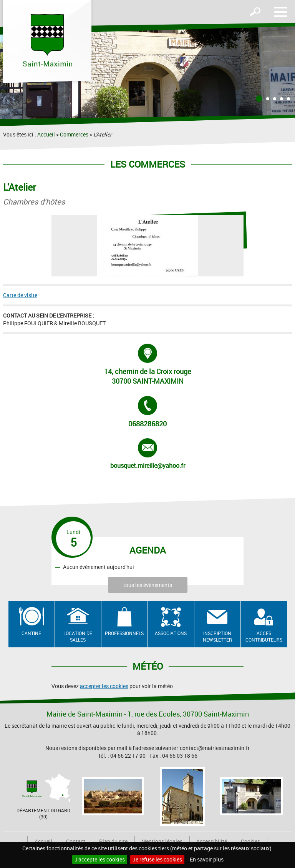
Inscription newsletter (217, 636)
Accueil (46, 134)
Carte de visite (20, 295)
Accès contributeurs (264, 636)
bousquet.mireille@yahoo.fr (148, 454)
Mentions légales (162, 841)
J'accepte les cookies (100, 859)
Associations (171, 633)
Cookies (250, 841)
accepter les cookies (104, 686)
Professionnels (124, 633)
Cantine (31, 633)
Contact (76, 841)
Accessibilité (212, 841)
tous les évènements (148, 585)
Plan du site (113, 841)
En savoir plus (207, 859)
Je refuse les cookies (157, 859)
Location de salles (78, 636)
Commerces (74, 134)
